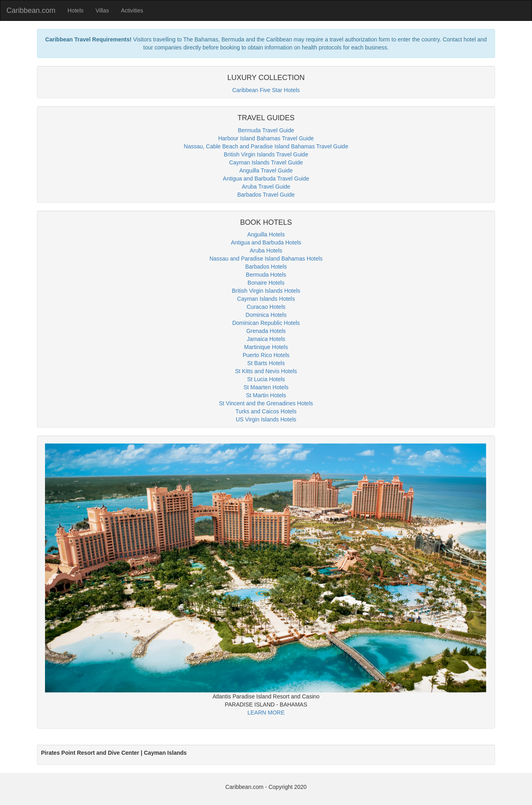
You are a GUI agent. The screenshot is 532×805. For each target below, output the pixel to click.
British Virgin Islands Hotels (266, 291)
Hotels (76, 10)
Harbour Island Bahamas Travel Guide (266, 138)
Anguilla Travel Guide (266, 170)
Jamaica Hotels (266, 339)
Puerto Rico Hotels (266, 355)
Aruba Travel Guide (266, 187)
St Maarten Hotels (266, 387)
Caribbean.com (31, 10)
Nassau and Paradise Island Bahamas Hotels (266, 259)
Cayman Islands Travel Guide (266, 162)
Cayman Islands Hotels (266, 299)
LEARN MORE (266, 713)
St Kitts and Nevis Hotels (266, 371)
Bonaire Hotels (266, 283)
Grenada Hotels (266, 331)
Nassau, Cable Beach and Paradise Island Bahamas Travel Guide (266, 146)
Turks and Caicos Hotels (266, 411)
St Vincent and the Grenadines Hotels (266, 403)
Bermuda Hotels (266, 275)
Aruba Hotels (266, 251)
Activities (132, 10)
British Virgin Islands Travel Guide (266, 154)
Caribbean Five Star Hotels (266, 90)
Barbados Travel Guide (266, 195)
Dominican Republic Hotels (266, 323)
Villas (102, 10)
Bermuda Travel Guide (266, 130)
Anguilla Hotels (266, 234)
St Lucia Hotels (266, 379)
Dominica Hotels (266, 315)
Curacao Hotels (266, 307)
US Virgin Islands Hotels (266, 419)
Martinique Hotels (266, 347)
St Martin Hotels (266, 395)
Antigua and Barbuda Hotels (266, 242)
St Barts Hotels (266, 363)
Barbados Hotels (266, 267)
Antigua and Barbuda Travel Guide (266, 179)
